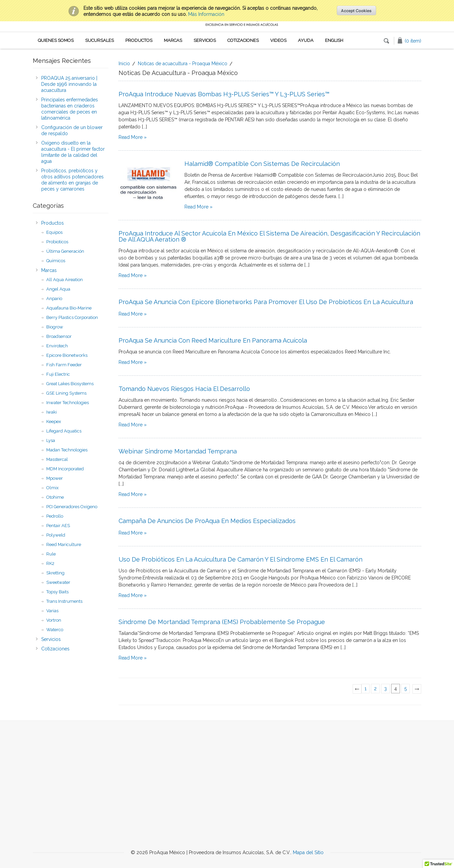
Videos (278, 40)
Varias (52, 611)
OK (357, 10)
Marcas (173, 40)
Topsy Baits (57, 592)
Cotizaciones (243, 40)
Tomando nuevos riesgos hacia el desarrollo (184, 389)
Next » (418, 691)
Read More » (133, 137)
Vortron (54, 620)
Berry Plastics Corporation (72, 317)
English (334, 40)
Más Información (206, 14)
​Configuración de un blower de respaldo (72, 130)
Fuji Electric (58, 374)
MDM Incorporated (65, 469)
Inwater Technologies (68, 403)
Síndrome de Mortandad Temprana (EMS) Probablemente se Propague (222, 622)
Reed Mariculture (64, 544)
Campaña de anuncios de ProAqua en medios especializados (207, 521)
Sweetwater (58, 582)
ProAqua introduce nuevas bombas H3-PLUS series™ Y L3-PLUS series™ (224, 94)
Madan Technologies (67, 450)
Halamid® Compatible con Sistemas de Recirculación (262, 164)
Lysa (51, 440)
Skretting (55, 573)
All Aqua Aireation (65, 280)
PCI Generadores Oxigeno (72, 507)
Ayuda (306, 40)
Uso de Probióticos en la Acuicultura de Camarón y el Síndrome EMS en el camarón (241, 559)
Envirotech (57, 346)
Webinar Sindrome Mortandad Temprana (178, 451)
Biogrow (55, 327)
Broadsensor (59, 336)
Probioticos (57, 242)
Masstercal (57, 459)
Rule (51, 554)
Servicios (205, 40)
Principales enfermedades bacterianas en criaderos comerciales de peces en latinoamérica (70, 109)
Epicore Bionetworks (67, 355)
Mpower (55, 478)
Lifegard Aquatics (64, 431)
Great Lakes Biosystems (70, 384)
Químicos (56, 261)
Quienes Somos (56, 40)
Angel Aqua (58, 289)
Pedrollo (55, 516)
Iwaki (52, 412)
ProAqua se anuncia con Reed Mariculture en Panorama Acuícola (213, 340)
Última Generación (65, 251)
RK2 (50, 563)
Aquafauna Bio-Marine (69, 308)
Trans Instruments (64, 601)
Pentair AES (58, 526)
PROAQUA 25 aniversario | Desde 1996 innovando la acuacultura (69, 84)
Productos (139, 40)
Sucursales (99, 40)
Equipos (54, 232)
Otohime (55, 497)
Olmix (53, 488)
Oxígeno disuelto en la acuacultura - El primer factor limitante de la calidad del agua (73, 152)
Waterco (55, 630)
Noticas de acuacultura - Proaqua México (183, 64)
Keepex (54, 421)
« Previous (359, 691)
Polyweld (56, 535)
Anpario (54, 299)
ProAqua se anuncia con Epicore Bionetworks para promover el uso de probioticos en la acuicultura (266, 302)
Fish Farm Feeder (64, 365)
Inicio (124, 64)
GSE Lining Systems (66, 393)
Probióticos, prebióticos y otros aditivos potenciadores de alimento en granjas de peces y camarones (72, 180)
